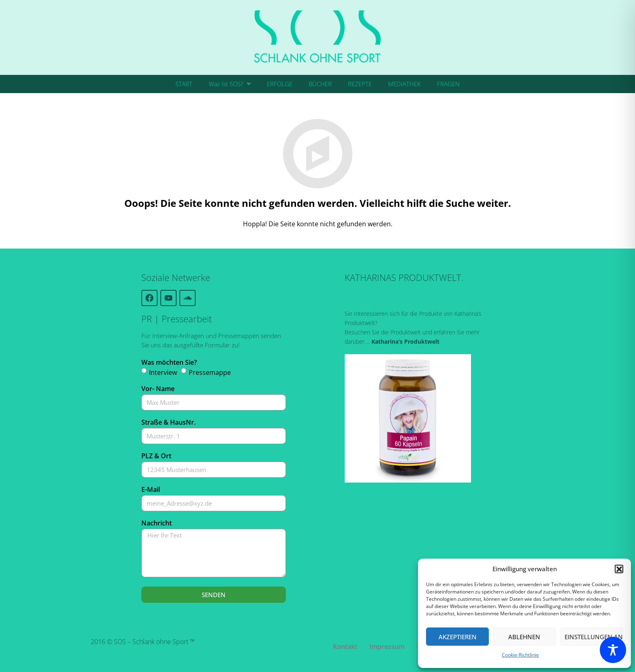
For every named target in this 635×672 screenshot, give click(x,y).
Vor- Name (158, 389)
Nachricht (157, 523)
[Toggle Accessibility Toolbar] (613, 650)
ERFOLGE (280, 84)
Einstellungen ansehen (594, 637)
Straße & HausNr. (168, 422)
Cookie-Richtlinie (520, 655)
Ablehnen (524, 637)
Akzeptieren (458, 637)
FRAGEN (448, 84)
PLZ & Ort (156, 456)
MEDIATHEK (404, 84)
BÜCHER (320, 84)
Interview (163, 372)
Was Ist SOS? (230, 84)
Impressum (387, 646)
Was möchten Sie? (169, 362)
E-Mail (151, 489)
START (184, 84)
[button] (619, 569)
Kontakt (345, 646)
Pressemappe (210, 372)
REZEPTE (360, 84)
